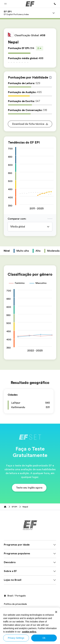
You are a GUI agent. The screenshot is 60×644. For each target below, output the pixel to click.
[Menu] (54, 13)
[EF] (30, 4)
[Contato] (55, 4)
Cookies (8, 618)
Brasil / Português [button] (15, 596)
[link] (16, 13)
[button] (5, 4)
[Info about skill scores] (50, 78)
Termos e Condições (14, 611)
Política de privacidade (15, 604)
